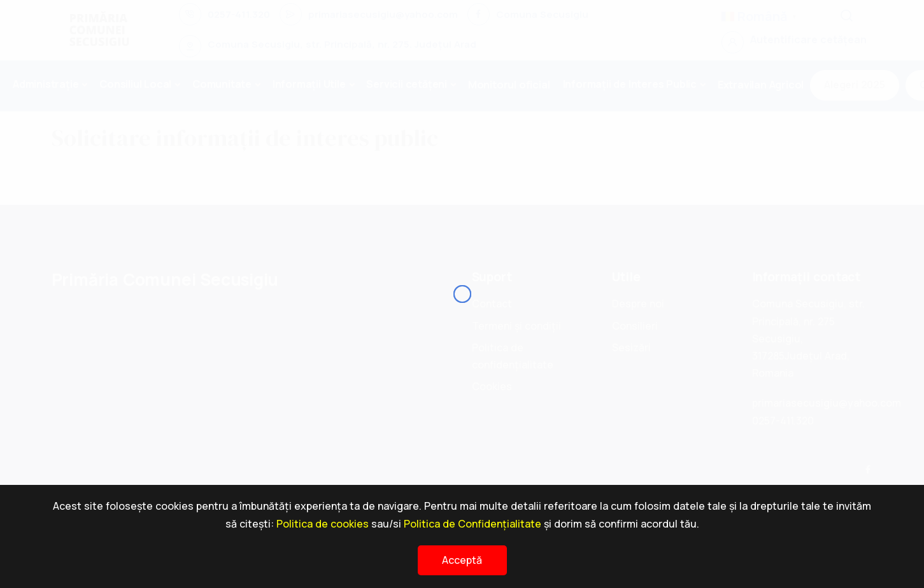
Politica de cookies (323, 524)
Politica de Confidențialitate (473, 524)
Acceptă (462, 560)
